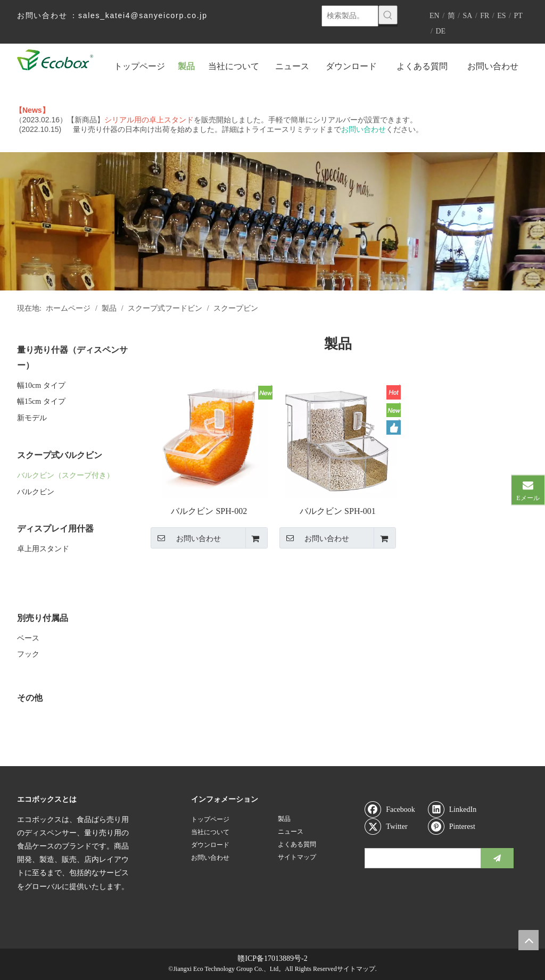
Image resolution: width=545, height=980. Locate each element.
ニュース (291, 832)
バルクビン (36, 492)
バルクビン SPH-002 (209, 511)
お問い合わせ (186, 538)
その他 (30, 698)
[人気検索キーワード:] (388, 15)
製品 (284, 819)
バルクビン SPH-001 (338, 511)
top (529, 940)
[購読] (497, 858)
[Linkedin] (457, 809)
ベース (28, 638)
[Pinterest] (457, 826)
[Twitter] (394, 826)
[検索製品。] (350, 16)
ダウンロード (210, 845)
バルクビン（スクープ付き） (65, 475)
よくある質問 (297, 844)
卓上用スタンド (43, 549)
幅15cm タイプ (41, 401)
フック (28, 654)
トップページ (210, 819)
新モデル (32, 418)
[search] (420, 858)
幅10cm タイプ (41, 385)
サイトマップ (297, 857)
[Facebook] (394, 809)
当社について (210, 832)
